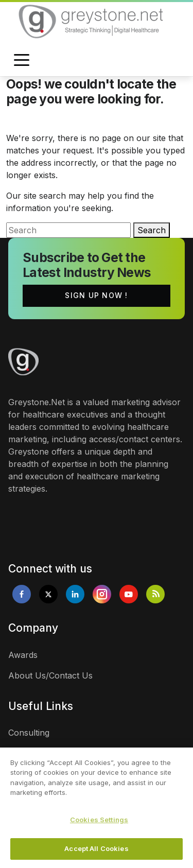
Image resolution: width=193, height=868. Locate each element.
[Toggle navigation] (22, 61)
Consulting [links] (29, 733)
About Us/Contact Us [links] (50, 675)
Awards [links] (23, 655)
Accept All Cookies (96, 849)
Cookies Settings (99, 820)
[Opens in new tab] (22, 594)
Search (152, 230)
